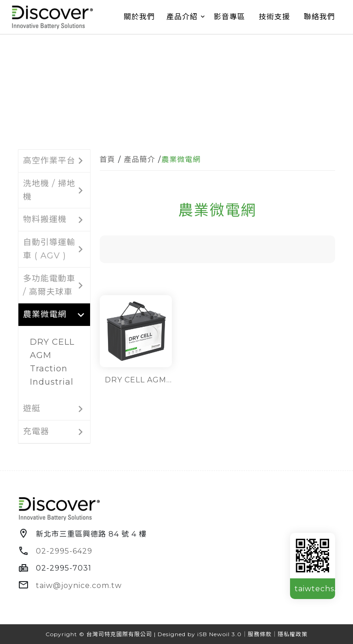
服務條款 (260, 634)
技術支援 (274, 17)
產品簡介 (140, 160)
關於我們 (139, 17)
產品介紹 (182, 17)
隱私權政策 (293, 634)
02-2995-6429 (64, 551)
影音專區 (229, 17)
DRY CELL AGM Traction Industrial (52, 362)
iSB (202, 634)
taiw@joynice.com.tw (79, 585)
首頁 (108, 160)
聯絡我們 (319, 17)
